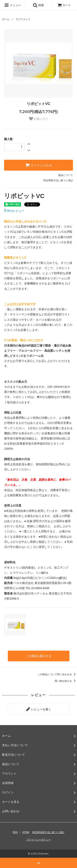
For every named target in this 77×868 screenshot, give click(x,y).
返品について (66, 175)
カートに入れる (39, 165)
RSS (15, 832)
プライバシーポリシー (39, 840)
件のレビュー (14, 211)
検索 (38, 5)
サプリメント (23, 19)
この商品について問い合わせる (57, 674)
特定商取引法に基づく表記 (58, 180)
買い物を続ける (66, 681)
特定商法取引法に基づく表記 (48, 832)
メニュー (13, 5)
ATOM (26, 832)
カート (64, 5)
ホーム (6, 19)
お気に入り (39, 119)
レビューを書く (39, 709)
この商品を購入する (39, 656)
